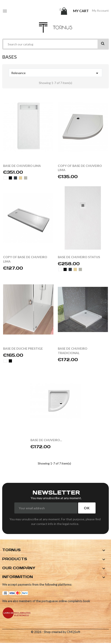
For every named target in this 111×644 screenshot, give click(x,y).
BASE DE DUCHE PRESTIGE (23, 348)
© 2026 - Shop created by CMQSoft (56, 632)
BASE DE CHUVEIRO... (46, 440)
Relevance (55, 73)
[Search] (55, 44)
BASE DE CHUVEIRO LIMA (22, 166)
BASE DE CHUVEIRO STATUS (79, 257)
